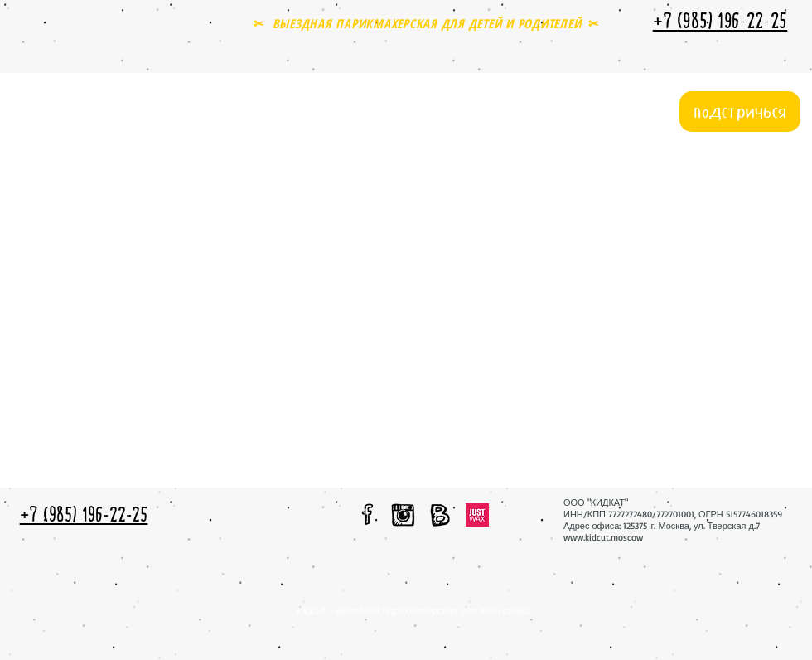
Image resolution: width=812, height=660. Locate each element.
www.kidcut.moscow (603, 537)
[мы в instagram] (403, 515)
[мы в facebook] (368, 514)
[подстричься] (740, 112)
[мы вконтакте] (440, 515)
